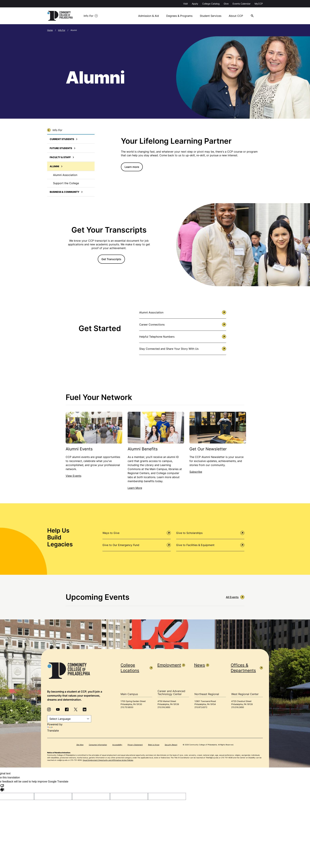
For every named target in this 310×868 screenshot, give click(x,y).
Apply (195, 4)
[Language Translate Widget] (69, 718)
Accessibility (117, 744)
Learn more (132, 166)
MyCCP (259, 4)
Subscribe (196, 471)
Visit (185, 4)
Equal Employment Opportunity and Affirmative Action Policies (108, 759)
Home (50, 29)
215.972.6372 (201, 707)
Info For (62, 29)
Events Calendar (242, 4)
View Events (73, 475)
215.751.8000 (127, 707)
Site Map (80, 744)
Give (226, 4)
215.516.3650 (164, 707)
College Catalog (211, 4)
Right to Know (154, 744)
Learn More (135, 487)
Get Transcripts (111, 261)
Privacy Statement (135, 744)
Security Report (171, 744)
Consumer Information (98, 744)
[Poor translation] (2, 787)
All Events (235, 596)
